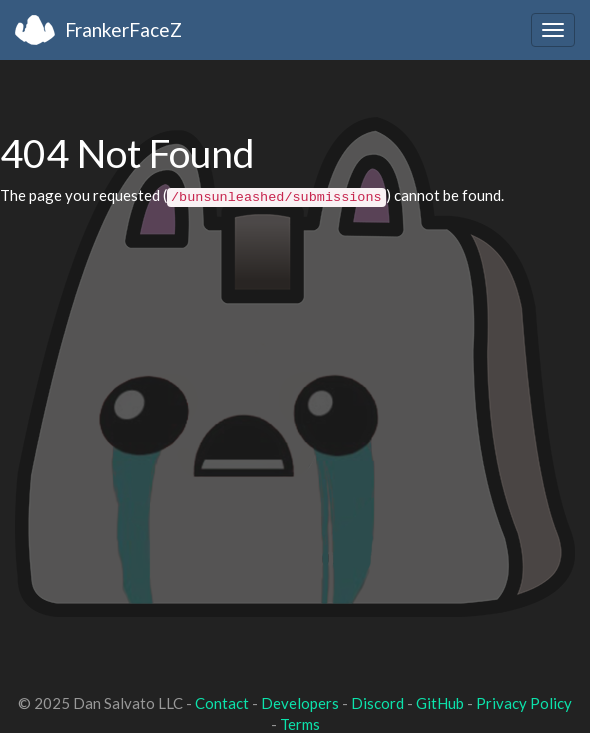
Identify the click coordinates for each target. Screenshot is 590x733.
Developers (300, 703)
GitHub (440, 703)
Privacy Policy (524, 703)
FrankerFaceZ (123, 29)
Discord (377, 703)
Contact (222, 703)
